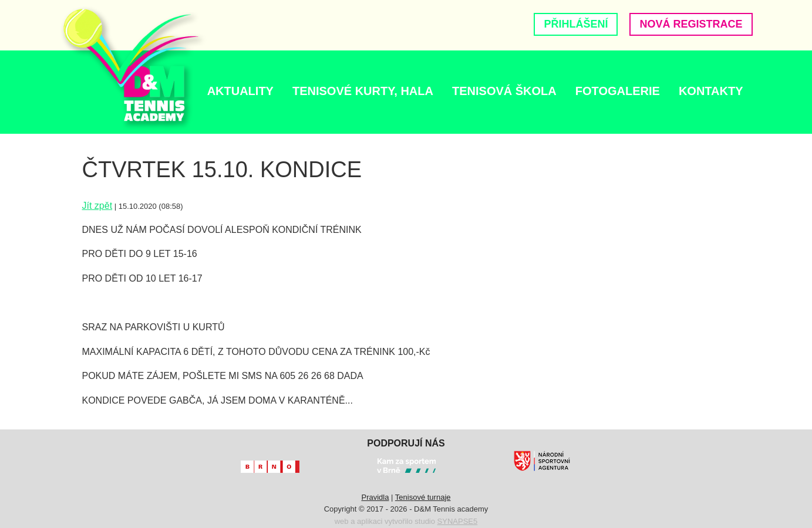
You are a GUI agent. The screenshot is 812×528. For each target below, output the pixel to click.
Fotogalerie (618, 91)
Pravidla (375, 497)
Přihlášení (576, 24)
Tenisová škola (504, 91)
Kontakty (711, 91)
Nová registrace (691, 24)
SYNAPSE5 (458, 521)
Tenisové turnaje (423, 497)
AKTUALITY (240, 91)
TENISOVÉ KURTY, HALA (363, 91)
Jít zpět (97, 206)
